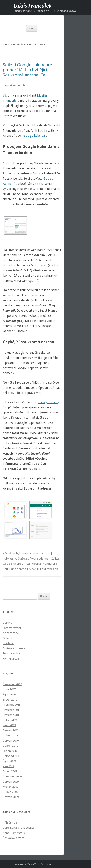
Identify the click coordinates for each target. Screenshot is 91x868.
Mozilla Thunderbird (45, 564)
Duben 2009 (10, 792)
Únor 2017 (9, 689)
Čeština (8, 623)
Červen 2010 (11, 740)
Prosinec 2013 (12, 715)
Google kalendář (35, 136)
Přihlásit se (10, 823)
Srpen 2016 (10, 699)
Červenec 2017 (12, 684)
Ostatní (7, 638)
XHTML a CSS (11, 658)
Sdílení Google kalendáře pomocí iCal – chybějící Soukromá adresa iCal (27, 70)
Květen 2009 (11, 787)
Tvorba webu (11, 653)
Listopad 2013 (12, 720)
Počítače (19, 559)
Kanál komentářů (14, 833)
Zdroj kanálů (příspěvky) (18, 828)
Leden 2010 (10, 751)
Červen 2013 (11, 730)
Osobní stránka (23, 11)
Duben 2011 (10, 735)
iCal (28, 564)
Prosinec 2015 (12, 705)
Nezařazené (11, 633)
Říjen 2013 (9, 725)
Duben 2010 (10, 746)
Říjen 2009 (9, 761)
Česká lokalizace (14, 838)
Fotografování (12, 628)
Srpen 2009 (10, 771)
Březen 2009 (11, 797)
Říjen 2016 (9, 694)
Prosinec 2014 (12, 710)
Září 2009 (9, 766)
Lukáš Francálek (33, 6)
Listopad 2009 (12, 756)
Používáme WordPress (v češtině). (34, 864)
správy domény (49, 402)
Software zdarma (37, 559)
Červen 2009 (11, 781)
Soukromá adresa (14, 569)
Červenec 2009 (12, 776)
